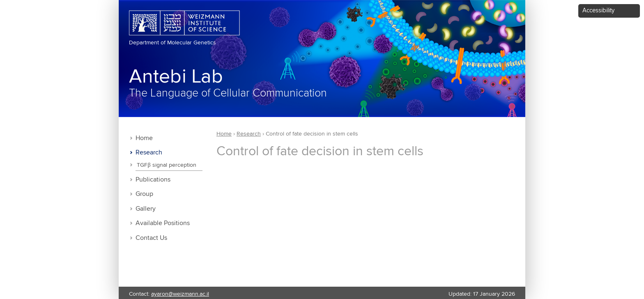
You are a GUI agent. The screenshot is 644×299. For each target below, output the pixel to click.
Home (144, 138)
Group (144, 194)
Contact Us (151, 238)
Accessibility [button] (598, 10)
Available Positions (163, 223)
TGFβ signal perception (166, 165)
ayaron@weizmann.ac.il (180, 294)
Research (149, 153)
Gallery (146, 209)
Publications (153, 180)
